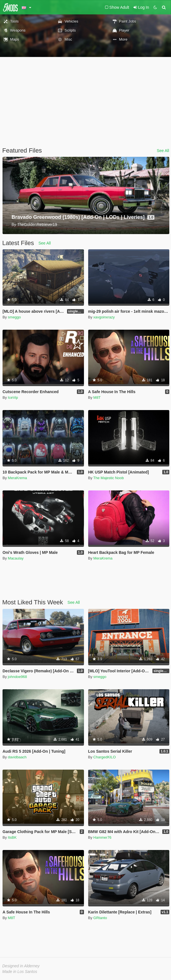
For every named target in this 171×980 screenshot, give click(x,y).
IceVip (13, 397)
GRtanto (100, 918)
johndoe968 (17, 677)
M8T (97, 397)
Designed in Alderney (21, 966)
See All (163, 151)
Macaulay (16, 558)
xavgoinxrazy (104, 317)
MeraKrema (17, 478)
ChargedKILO (105, 757)
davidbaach (17, 757)
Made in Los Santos (20, 972)
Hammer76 (102, 837)
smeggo (14, 317)
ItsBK (12, 837)
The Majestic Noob (108, 478)
